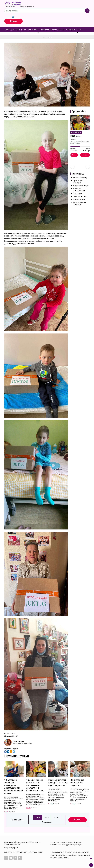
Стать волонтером (80, 196)
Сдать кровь (78, 193)
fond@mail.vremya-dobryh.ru (60, 858)
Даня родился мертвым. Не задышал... (77, 783)
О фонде (9, 30)
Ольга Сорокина (18, 741)
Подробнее (85, 155)
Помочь (14, 21)
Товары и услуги (79, 199)
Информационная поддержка (80, 203)
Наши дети (20, 30)
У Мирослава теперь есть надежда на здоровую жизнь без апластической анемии (14, 787)
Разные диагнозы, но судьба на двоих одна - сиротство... (58, 783)
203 (64, 855)
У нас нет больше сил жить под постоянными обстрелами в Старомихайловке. (35, 785)
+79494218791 (10, 6)
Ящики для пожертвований (79, 189)
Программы (32, 30)
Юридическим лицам (81, 185)
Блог (78, 30)
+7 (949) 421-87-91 (56, 855)
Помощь (70, 30)
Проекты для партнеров (78, 182)
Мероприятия (58, 30)
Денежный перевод (80, 178)
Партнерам (45, 30)
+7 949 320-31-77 (56, 845)
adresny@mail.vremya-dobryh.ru (72, 845)
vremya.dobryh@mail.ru (27, 6)
